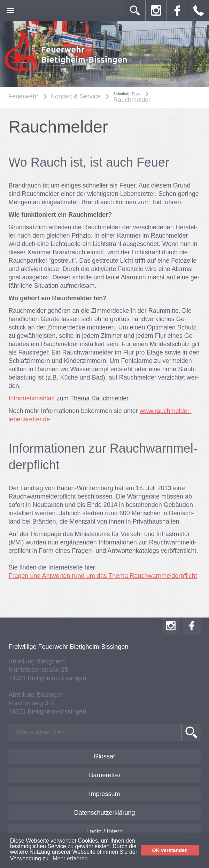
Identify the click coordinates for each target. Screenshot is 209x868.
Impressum (104, 794)
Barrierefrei (104, 775)
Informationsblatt (32, 398)
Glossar (104, 756)
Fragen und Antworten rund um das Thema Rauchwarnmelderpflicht (103, 576)
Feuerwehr (23, 96)
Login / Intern (104, 831)
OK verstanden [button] (170, 850)
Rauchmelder (132, 100)
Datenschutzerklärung (104, 813)
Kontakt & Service (76, 96)
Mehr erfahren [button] (70, 858)
